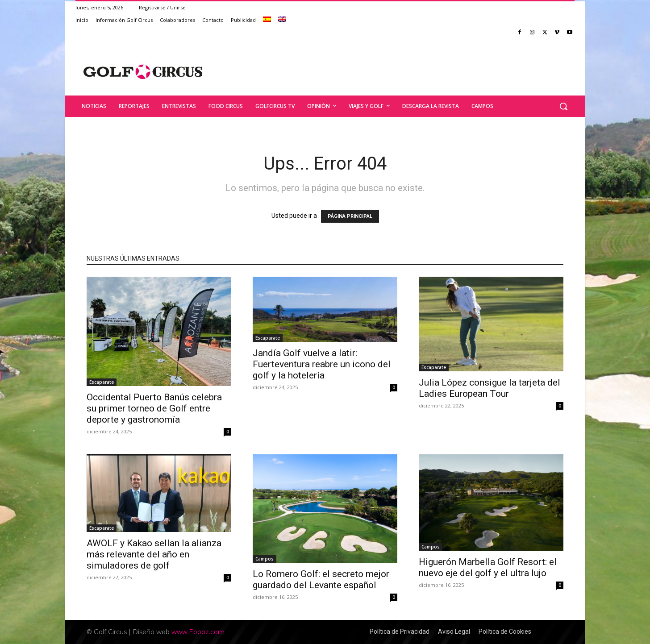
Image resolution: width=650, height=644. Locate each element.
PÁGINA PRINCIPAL (350, 216)
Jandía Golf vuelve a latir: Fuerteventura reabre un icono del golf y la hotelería (322, 364)
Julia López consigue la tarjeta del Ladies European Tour (490, 388)
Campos (265, 559)
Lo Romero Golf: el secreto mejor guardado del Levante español (321, 580)
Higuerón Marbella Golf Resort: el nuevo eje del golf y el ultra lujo (488, 567)
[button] (563, 106)
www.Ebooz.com (198, 632)
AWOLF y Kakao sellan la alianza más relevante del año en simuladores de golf (154, 554)
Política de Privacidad (400, 632)
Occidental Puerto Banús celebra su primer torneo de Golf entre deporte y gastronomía (154, 408)
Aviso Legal (454, 632)
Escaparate (102, 382)
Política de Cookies (505, 632)
